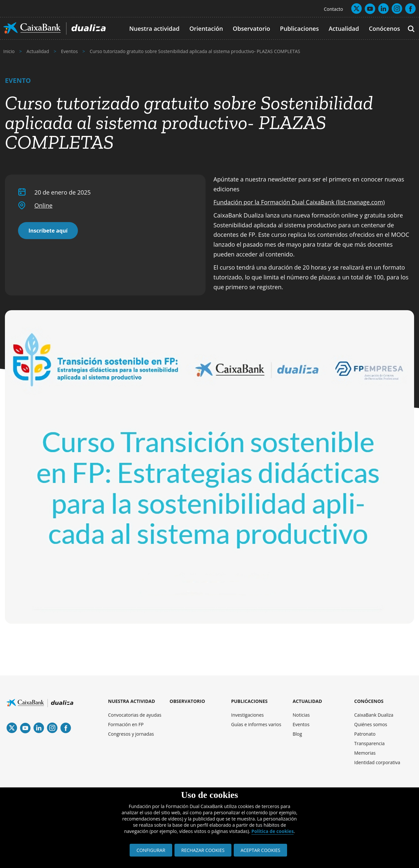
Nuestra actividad (155, 28)
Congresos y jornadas (131, 734)
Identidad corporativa (377, 762)
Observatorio (251, 28)
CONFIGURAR (151, 850)
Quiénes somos (371, 724)
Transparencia (369, 743)
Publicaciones (299, 28)
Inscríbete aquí (48, 231)
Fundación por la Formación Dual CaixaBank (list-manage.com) (299, 202)
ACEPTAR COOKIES (260, 850)
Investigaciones (247, 715)
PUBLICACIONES (249, 701)
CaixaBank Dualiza (374, 715)
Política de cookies (273, 831)
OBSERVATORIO (187, 701)
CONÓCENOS (369, 701)
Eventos (301, 724)
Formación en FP (126, 724)
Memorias (365, 753)
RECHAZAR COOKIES (203, 850)
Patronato (365, 734)
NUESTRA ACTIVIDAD (132, 701)
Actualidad (344, 28)
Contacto (333, 9)
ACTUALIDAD (307, 701)
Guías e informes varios (256, 724)
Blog (297, 734)
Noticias (301, 715)
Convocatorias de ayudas (135, 715)
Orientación (206, 28)
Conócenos (384, 28)
